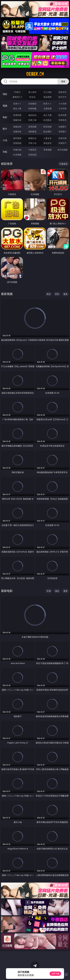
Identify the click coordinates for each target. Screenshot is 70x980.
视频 (5, 106)
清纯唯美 (32, 132)
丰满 (49, 591)
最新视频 (7, 294)
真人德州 (32, 92)
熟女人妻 (17, 108)
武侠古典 (62, 138)
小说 (5, 140)
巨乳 (57, 294)
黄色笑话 (47, 143)
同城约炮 (17, 150)
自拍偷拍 (32, 104)
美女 (49, 294)
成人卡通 (47, 115)
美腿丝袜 (17, 132)
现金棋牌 (47, 97)
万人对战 (47, 92)
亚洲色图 (32, 127)
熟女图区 (47, 132)
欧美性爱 (62, 115)
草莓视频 (47, 150)
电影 (5, 117)
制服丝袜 (17, 120)
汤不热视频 (62, 150)
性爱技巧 (62, 143)
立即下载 (55, 974)
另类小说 (32, 143)
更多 (65, 294)
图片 (5, 129)
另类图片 (62, 132)
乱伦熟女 (47, 120)
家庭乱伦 (32, 138)
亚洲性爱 (17, 115)
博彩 (5, 94)
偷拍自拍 (32, 115)
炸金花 (32, 97)
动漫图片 (62, 127)
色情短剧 (32, 155)
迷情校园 (17, 143)
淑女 (57, 591)
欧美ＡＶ (47, 104)
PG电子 (17, 92)
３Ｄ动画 (62, 104)
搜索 (63, 81)
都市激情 (17, 138)
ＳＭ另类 (62, 108)
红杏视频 (17, 155)
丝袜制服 (32, 108)
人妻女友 (47, 138)
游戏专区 (62, 92)
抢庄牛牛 (62, 97)
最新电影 (7, 591)
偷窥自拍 (17, 127)
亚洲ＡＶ (17, 104)
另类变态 (62, 120)
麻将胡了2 (17, 97)
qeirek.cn (35, 74)
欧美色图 (47, 127)
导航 (5, 152)
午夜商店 (32, 150)
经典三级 (32, 120)
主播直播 (47, 108)
